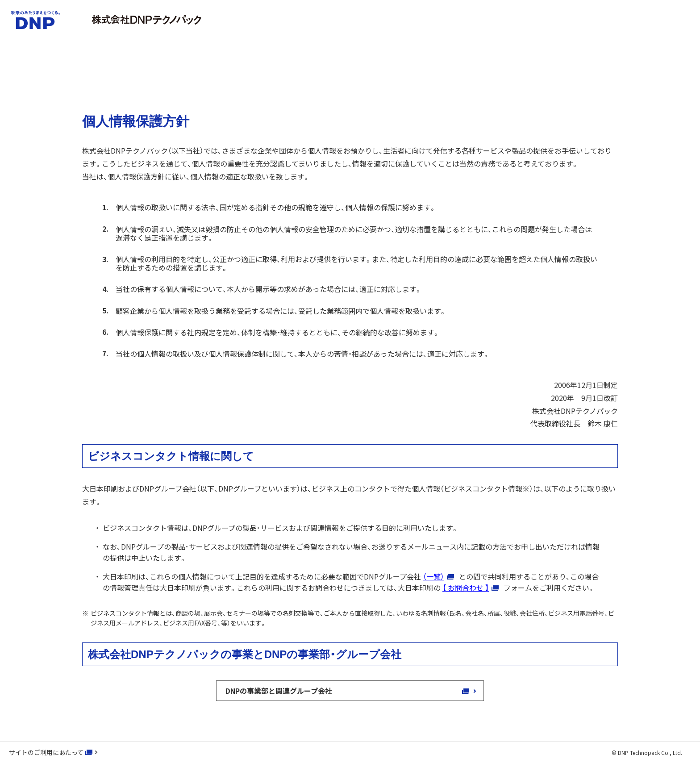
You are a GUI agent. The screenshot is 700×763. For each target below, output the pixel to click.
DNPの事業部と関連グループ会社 (283, 691)
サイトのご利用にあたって (46, 752)
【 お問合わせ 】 (466, 588)
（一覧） (433, 576)
